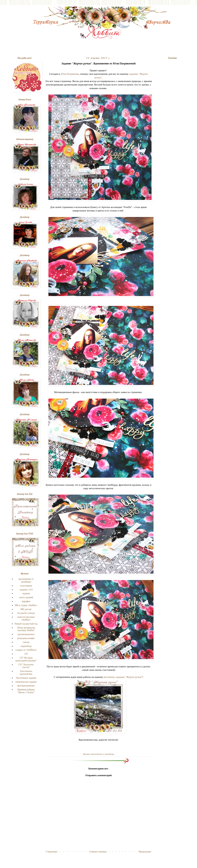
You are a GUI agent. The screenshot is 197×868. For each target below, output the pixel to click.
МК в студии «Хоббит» (26, 605)
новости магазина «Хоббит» (26, 618)
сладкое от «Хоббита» (26, 650)
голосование (26, 586)
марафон (26, 601)
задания (26, 593)
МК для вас (26, 609)
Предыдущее (145, 852)
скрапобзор (26, 646)
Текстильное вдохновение (26, 673)
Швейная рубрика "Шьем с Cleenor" (26, 691)
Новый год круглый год (26, 624)
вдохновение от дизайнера (103, 754)
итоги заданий (26, 597)
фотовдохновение (26, 686)
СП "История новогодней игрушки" (26, 659)
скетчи (26, 642)
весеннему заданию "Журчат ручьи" (123, 677)
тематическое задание (26, 682)
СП (26, 654)
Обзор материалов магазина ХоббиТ (26, 629)
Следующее (52, 852)
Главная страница (98, 852)
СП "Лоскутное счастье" (26, 666)
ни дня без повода (26, 613)
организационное (26, 634)
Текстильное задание (26, 678)
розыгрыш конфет (26, 638)
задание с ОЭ (26, 590)
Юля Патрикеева (70, 74)
